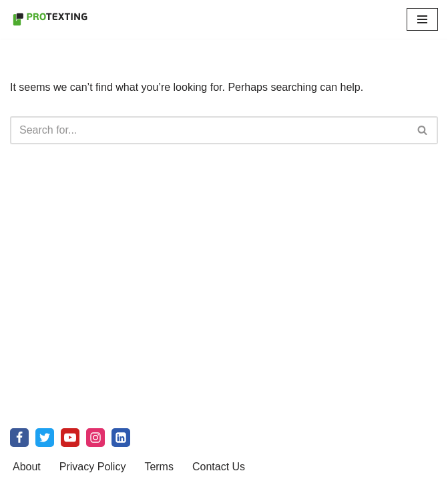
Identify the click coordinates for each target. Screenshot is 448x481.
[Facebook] (19, 438)
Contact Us (219, 467)
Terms (159, 467)
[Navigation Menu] (422, 19)
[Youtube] (70, 438)
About (27, 467)
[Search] (209, 130)
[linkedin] (121, 438)
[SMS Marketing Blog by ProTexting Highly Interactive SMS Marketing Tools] (50, 19)
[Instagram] (95, 438)
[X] (45, 438)
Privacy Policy (93, 467)
